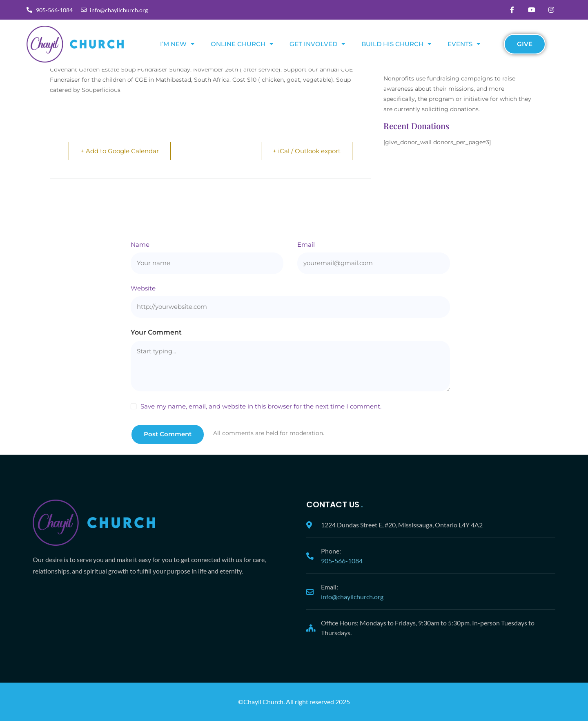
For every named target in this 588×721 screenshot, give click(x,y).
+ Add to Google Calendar (120, 151)
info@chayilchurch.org (352, 597)
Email (306, 244)
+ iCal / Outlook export (307, 151)
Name (140, 244)
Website (143, 288)
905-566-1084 (342, 561)
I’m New (177, 44)
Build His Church (396, 44)
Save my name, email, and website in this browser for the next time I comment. (261, 406)
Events (464, 44)
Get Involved (317, 44)
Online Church (242, 44)
